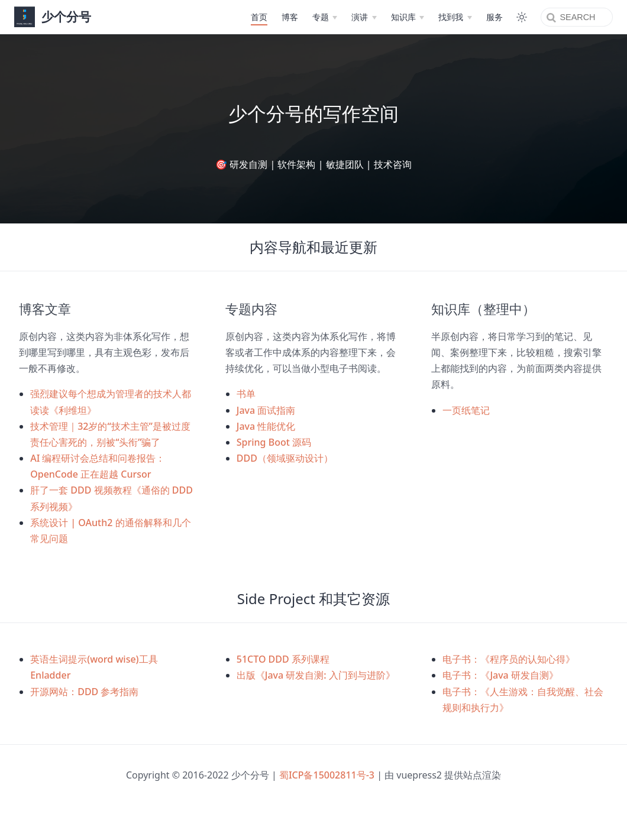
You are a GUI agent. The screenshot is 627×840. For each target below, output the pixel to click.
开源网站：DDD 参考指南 (84, 692)
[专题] (321, 17)
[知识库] (404, 17)
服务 (491, 17)
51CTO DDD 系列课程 (283, 659)
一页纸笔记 (466, 410)
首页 (256, 17)
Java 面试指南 (266, 410)
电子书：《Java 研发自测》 (500, 675)
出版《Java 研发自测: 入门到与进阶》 (316, 675)
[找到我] (452, 17)
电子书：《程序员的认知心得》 (509, 659)
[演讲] (361, 17)
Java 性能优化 (266, 426)
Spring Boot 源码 (274, 442)
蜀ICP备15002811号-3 (327, 775)
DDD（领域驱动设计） (285, 458)
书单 (246, 394)
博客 (286, 17)
